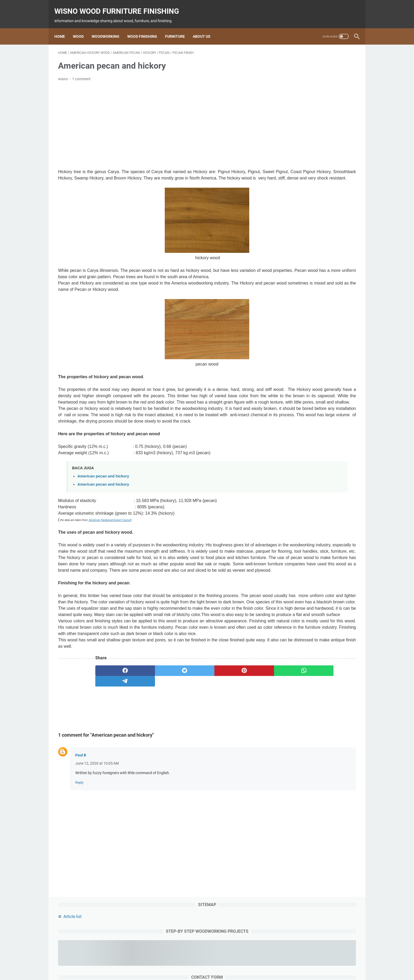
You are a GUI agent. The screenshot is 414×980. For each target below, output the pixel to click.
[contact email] (316, 168)
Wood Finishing (146, 27)
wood (154, 961)
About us (205, 27)
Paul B (81, 820)
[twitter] (155, 735)
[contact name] (316, 145)
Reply (79, 847)
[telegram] (115, 746)
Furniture (179, 27)
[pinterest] (195, 735)
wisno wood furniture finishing (120, 5)
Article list (291, 59)
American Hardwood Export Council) (110, 546)
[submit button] (316, 230)
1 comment (81, 74)
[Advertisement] (158, 120)
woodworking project (248, 961)
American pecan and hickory (103, 503)
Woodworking (109, 27)
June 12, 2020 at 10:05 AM (97, 828)
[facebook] (115, 735)
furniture (218, 961)
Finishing (199, 961)
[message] (316, 201)
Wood (82, 27)
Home (63, 27)
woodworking (175, 961)
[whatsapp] (235, 735)
